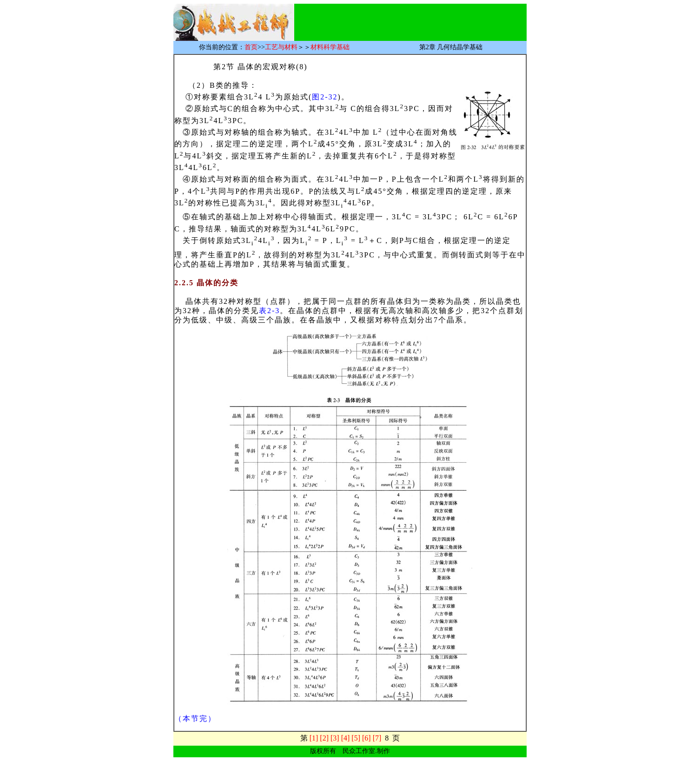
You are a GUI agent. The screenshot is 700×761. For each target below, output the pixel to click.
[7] (377, 738)
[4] (346, 738)
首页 (251, 47)
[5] (356, 738)
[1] (314, 738)
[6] (367, 738)
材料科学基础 (330, 47)
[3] (335, 738)
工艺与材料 (281, 47)
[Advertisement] (412, 18)
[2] (324, 738)
